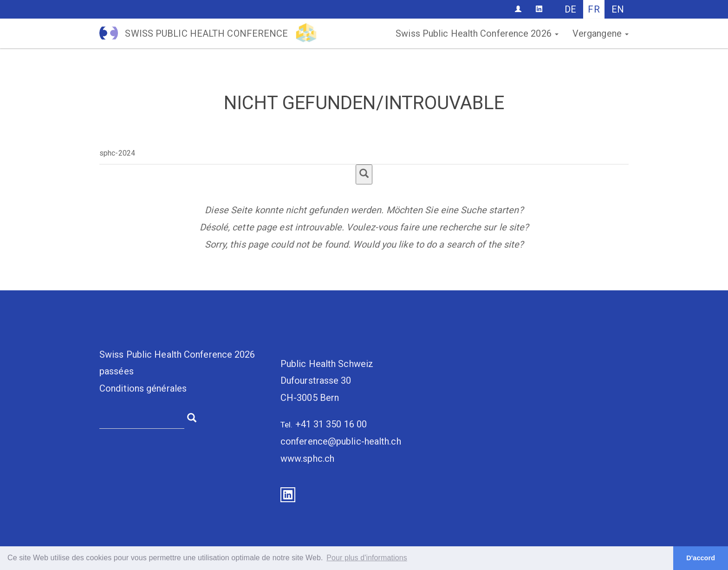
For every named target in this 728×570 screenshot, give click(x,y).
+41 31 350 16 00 (331, 424)
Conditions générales (143, 388)
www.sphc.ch (307, 459)
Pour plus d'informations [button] (367, 558)
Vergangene (601, 33)
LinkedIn (288, 495)
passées (117, 371)
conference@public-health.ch (341, 441)
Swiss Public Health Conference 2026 (477, 33)
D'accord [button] (701, 558)
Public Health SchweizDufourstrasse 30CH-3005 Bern (327, 381)
